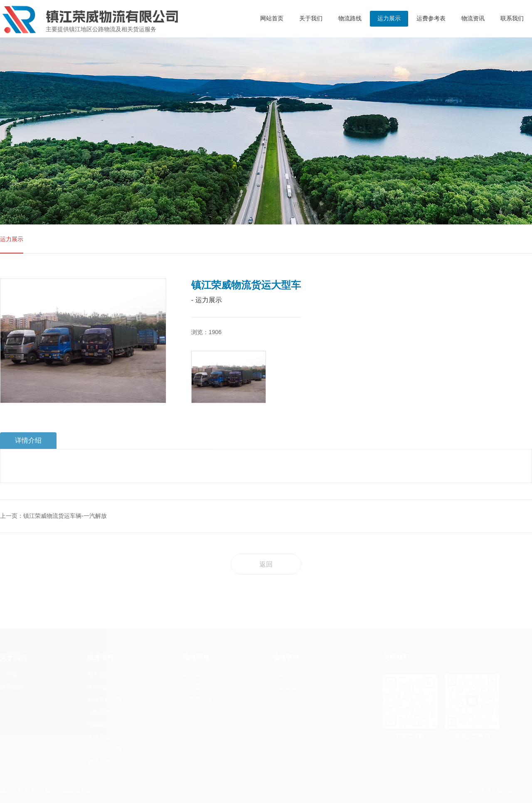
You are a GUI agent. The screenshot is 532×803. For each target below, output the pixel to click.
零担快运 (99, 687)
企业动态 (284, 675)
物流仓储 (99, 762)
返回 (266, 564)
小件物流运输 (105, 749)
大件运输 (99, 737)
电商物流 (99, 724)
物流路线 (350, 18)
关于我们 (311, 18)
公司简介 (12, 675)
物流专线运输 (105, 700)
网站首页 (272, 18)
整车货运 (99, 675)
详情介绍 (28, 440)
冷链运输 (99, 712)
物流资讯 (473, 18)
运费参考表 (431, 18)
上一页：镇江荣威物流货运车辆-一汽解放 (53, 516)
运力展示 (389, 18)
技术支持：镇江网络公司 (500, 791)
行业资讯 (284, 687)
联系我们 (512, 18)
